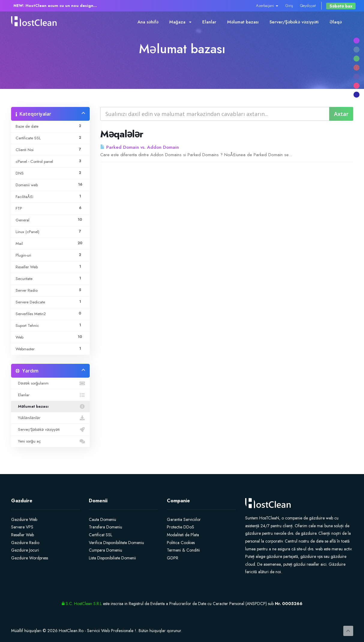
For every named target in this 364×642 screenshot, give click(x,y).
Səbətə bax (341, 6)
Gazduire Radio (25, 543)
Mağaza (180, 22)
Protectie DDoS (180, 527)
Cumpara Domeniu (105, 550)
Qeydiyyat (308, 6)
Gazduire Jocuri (25, 550)
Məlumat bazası (243, 22)
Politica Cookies (181, 543)
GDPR (173, 558)
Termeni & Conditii (183, 550)
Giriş (289, 6)
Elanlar (209, 22)
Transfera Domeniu (105, 527)
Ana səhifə (148, 22)
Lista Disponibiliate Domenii (112, 558)
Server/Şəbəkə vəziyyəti (294, 22)
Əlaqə (336, 22)
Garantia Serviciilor (184, 519)
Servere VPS (22, 527)
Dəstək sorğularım (51, 383)
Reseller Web (23, 535)
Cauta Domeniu (102, 519)
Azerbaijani (267, 6)
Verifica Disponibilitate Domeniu (116, 543)
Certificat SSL (101, 535)
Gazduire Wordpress (30, 558)
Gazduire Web (24, 519)
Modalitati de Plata (183, 535)
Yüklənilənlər (51, 418)
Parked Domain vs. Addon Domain (140, 147)
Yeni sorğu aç (51, 441)
